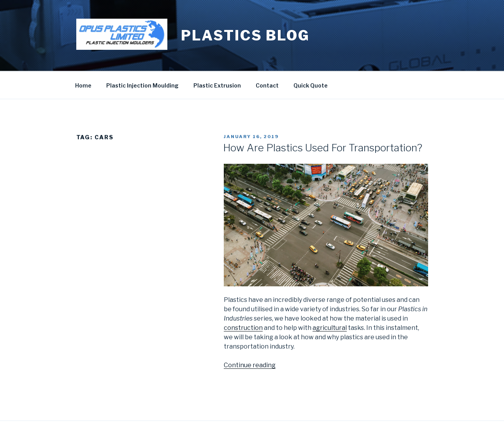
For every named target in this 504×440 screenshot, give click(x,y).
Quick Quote (311, 85)
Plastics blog (245, 35)
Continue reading (250, 365)
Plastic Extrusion (217, 85)
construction (243, 328)
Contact (267, 85)
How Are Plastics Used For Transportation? (323, 148)
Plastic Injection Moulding (142, 85)
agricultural (330, 328)
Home (83, 85)
